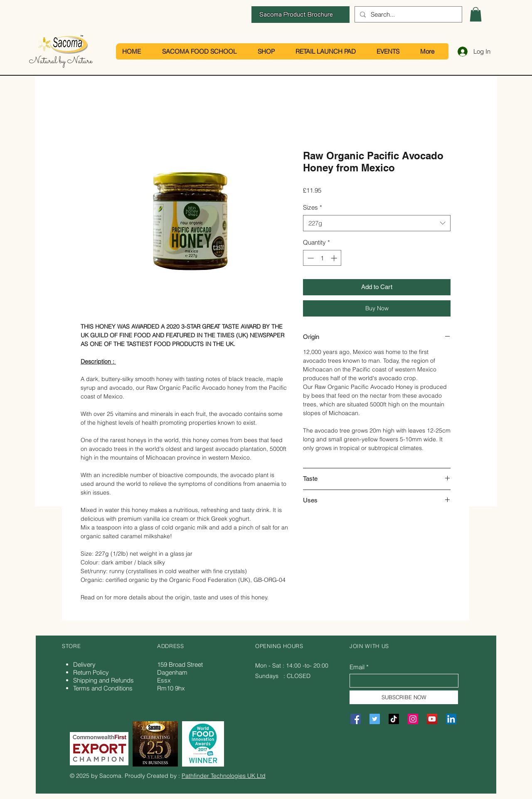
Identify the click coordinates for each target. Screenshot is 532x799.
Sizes (313, 207)
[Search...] (408, 14)
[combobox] (377, 223)
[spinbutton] (322, 258)
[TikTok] (394, 719)
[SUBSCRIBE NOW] (404, 697)
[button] (476, 14)
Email (357, 667)
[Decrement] (310, 258)
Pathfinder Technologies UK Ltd (224, 776)
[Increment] (335, 258)
